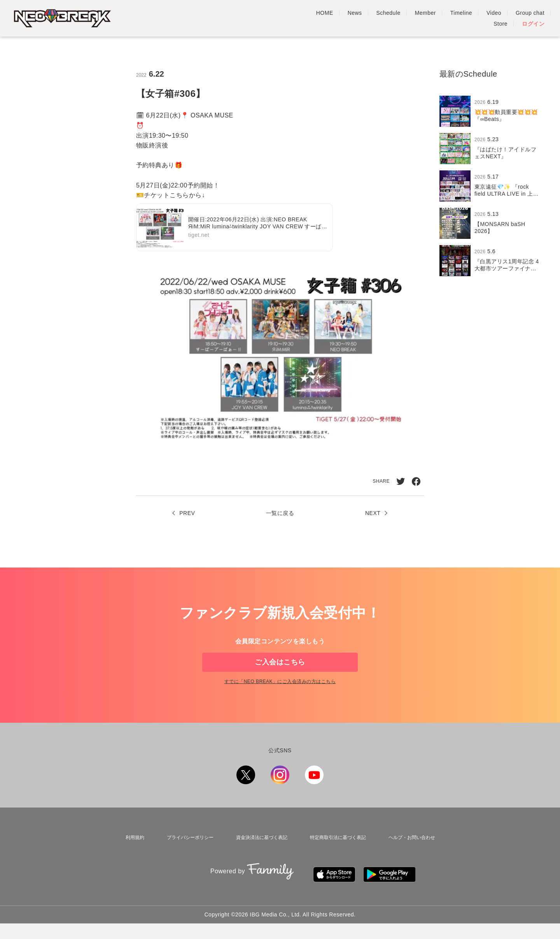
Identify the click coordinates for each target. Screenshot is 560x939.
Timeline (396, 18)
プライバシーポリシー (185, 862)
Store (500, 18)
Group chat (465, 18)
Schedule (323, 18)
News (290, 18)
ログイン (533, 18)
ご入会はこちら (280, 674)
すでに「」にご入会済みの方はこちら (280, 707)
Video (429, 18)
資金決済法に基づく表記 (258, 862)
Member (360, 18)
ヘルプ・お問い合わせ (412, 862)
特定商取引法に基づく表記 (336, 862)
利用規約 (132, 862)
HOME (259, 18)
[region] (492, 186)
